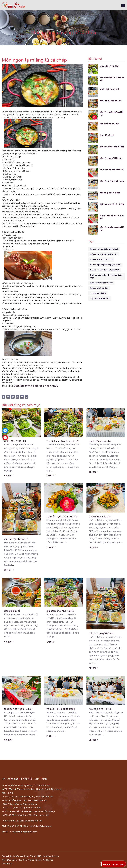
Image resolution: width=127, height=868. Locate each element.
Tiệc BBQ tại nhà (98, 293)
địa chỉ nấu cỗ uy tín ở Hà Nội (112, 217)
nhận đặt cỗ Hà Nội (109, 66)
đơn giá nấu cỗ (107, 135)
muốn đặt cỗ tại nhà (110, 89)
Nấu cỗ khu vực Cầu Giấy (101, 259)
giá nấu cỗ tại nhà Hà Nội (112, 147)
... (14, 471)
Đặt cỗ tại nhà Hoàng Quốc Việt (105, 270)
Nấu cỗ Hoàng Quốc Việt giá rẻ (104, 249)
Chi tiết (9, 476)
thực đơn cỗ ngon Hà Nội (112, 170)
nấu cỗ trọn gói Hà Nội (111, 158)
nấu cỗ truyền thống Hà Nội (111, 114)
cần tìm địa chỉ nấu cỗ (110, 101)
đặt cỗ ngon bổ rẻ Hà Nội (112, 204)
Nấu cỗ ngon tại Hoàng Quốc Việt (105, 265)
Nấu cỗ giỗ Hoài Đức (99, 288)
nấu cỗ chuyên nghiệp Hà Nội (112, 229)
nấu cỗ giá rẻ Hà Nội (110, 193)
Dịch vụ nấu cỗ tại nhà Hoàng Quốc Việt (106, 276)
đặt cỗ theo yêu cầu (110, 124)
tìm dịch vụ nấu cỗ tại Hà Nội (112, 79)
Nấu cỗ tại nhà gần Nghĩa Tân (104, 254)
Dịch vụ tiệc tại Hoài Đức (101, 283)
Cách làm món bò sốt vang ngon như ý (36, 386)
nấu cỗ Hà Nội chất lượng (112, 181)
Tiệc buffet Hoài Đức (100, 298)
